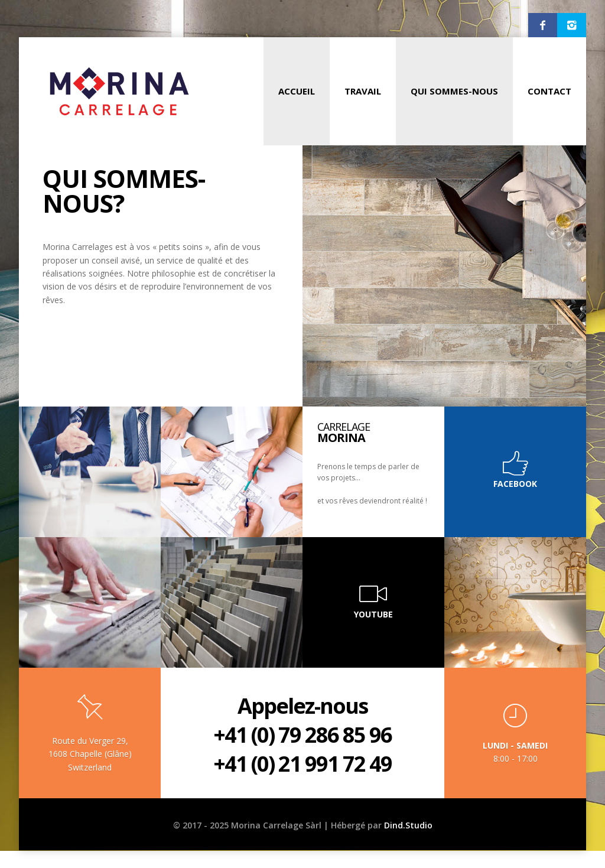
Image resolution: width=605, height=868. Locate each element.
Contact (549, 91)
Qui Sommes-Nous (454, 91)
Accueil (297, 91)
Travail (363, 91)
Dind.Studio (408, 825)
